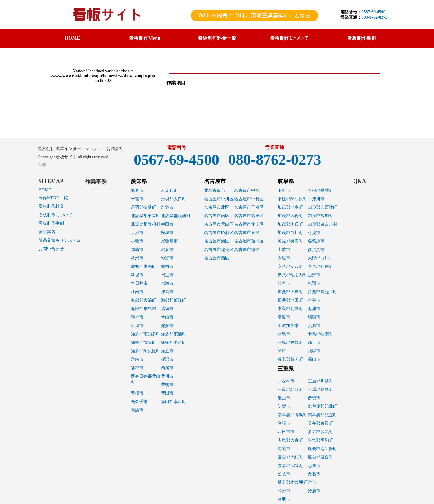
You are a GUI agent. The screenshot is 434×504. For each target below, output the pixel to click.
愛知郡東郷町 (143, 266)
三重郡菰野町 (320, 390)
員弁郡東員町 (320, 423)
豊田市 (167, 393)
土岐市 (284, 250)
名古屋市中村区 (249, 199)
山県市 (314, 275)
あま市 (137, 190)
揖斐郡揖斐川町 (322, 292)
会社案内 (47, 232)
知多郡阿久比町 (146, 351)
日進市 (167, 275)
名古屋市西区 (217, 258)
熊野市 (284, 491)
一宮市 (137, 199)
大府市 (137, 233)
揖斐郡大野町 (290, 292)
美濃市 (314, 326)
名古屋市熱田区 (249, 241)
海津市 (314, 309)
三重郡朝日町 (290, 390)
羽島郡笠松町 (290, 342)
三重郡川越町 (320, 381)
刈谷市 (167, 207)
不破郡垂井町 (320, 190)
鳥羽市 (284, 499)
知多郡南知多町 (146, 334)
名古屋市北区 (217, 207)
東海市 (167, 283)
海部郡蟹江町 (174, 300)
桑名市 (314, 474)
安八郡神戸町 (320, 266)
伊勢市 (314, 398)
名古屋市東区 (247, 233)
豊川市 (167, 376)
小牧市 (137, 241)
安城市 (167, 233)
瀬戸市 (137, 317)
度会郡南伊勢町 (322, 449)
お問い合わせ (51, 249)
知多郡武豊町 (143, 342)
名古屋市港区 (217, 241)
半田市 (167, 224)
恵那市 (314, 283)
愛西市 (167, 266)
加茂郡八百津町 (322, 207)
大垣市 (284, 258)
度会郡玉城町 (290, 466)
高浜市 (137, 410)
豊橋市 (137, 393)
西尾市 (167, 368)
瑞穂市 (314, 317)
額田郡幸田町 (174, 402)
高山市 (314, 359)
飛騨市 (314, 351)
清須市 (167, 309)
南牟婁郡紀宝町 (322, 415)
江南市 (137, 292)
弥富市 (167, 258)
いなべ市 (286, 381)
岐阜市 (284, 283)
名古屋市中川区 (219, 199)
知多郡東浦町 (174, 334)
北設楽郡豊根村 (146, 224)
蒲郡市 (137, 368)
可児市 (314, 233)
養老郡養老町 (290, 359)
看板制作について (55, 215)
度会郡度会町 (320, 457)
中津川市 (316, 199)
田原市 (137, 326)
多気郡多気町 (320, 432)
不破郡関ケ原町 (292, 199)
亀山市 (284, 398)
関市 (282, 351)
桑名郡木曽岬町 (292, 482)
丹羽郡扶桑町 (143, 207)
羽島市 (284, 334)
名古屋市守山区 (249, 224)
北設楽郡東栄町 (146, 216)
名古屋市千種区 (249, 207)
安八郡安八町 (290, 266)
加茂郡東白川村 (322, 224)
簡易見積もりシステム (60, 240)
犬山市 (167, 317)
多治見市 (316, 250)
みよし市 (169, 190)
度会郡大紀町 (290, 457)
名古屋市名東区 (249, 216)
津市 (312, 482)
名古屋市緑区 (247, 250)
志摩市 (314, 466)
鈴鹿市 (314, 491)
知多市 (167, 326)
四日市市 (286, 432)
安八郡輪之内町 (292, 275)
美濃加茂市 (288, 326)
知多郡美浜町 (174, 342)
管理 (42, 165)
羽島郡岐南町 (320, 334)
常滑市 (137, 258)
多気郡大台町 (290, 440)
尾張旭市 (169, 241)
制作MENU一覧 (53, 198)
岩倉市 (167, 250)
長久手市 (139, 402)
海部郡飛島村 (143, 309)
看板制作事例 (51, 223)
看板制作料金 (51, 206)
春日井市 (139, 283)
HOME (72, 38)
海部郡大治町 (143, 300)
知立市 (167, 351)
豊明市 (167, 385)
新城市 (137, 275)
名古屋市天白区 (219, 224)
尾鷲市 (284, 449)
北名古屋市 (215, 190)
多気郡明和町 (320, 440)
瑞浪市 (284, 317)
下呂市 (284, 190)
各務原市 (316, 241)
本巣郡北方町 (290, 309)
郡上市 (314, 342)
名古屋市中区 (247, 190)
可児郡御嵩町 (290, 241)
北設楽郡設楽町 (176, 216)
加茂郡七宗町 (290, 207)
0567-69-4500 (373, 12)
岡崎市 (137, 250)
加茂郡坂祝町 (290, 216)
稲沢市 (167, 359)
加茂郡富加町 (320, 216)
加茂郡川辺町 (290, 224)
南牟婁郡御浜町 (292, 415)
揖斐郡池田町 (290, 300)
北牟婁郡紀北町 (322, 406)
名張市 (284, 423)
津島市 (167, 292)
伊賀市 (284, 406)
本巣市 (314, 300)
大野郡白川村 (320, 258)
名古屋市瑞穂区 (219, 250)
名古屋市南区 (217, 216)
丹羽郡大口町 (174, 199)
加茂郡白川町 (290, 233)
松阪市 (284, 474)
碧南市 (137, 359)
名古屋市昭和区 (219, 233)
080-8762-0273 (374, 17)
